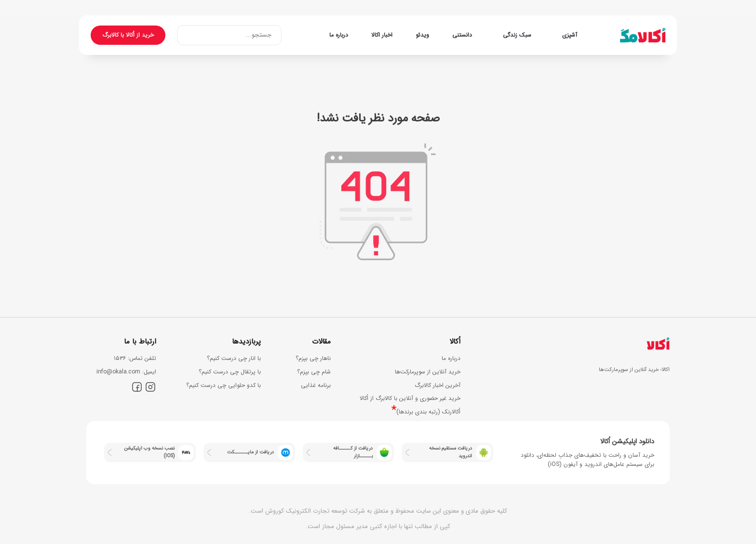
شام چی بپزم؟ (314, 372)
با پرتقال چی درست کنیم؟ (230, 372)
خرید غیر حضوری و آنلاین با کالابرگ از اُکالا (410, 398)
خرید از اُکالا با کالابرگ (128, 35)
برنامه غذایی (316, 385)
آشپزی (570, 35)
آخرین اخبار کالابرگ (438, 385)
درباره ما (339, 35)
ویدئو (422, 35)
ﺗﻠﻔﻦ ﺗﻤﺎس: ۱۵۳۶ (135, 358)
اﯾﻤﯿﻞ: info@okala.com (126, 372)
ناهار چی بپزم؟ (313, 358)
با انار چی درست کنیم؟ (234, 358)
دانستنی (462, 35)
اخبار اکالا (382, 35)
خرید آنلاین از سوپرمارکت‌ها (428, 372)
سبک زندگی (517, 35)
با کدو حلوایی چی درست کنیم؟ (223, 385)
